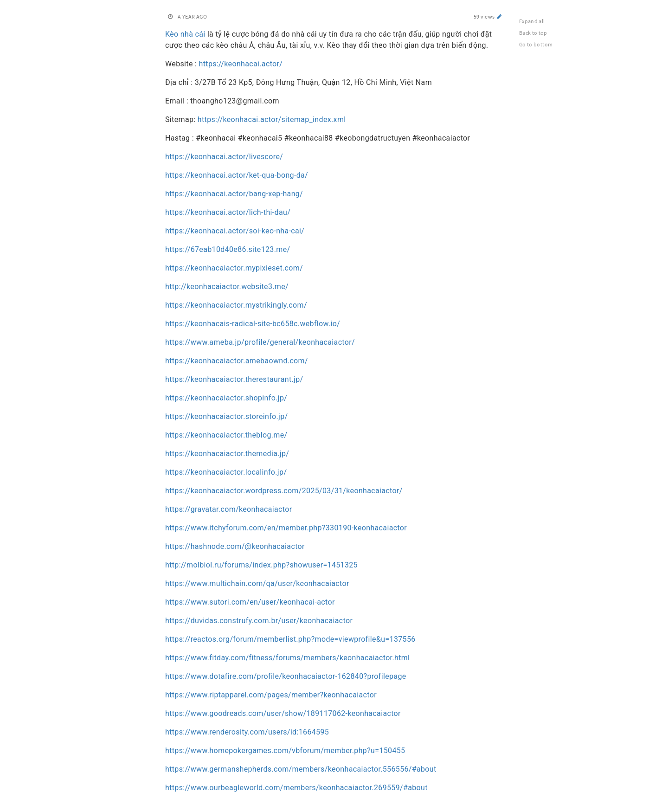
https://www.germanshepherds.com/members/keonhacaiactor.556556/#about (301, 769)
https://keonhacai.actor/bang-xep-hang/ (234, 194)
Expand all (532, 21)
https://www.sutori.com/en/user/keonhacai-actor (250, 602)
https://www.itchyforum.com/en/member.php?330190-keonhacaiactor (286, 528)
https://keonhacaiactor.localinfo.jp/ (226, 472)
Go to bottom (536, 44)
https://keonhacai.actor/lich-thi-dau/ (228, 212)
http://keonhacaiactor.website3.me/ (227, 287)
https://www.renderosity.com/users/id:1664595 (247, 732)
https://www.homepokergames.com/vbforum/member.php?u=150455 (285, 751)
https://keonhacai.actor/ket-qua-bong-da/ (237, 175)
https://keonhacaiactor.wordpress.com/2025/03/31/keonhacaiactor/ (284, 491)
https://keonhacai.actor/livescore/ (224, 157)
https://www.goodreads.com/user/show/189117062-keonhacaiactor (283, 713)
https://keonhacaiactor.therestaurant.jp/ (234, 379)
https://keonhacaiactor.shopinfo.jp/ (226, 398)
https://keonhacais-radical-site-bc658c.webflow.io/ (253, 324)
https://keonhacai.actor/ (240, 64)
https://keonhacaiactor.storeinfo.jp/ (227, 416)
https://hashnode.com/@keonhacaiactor (235, 546)
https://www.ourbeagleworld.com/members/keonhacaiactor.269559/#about (296, 788)
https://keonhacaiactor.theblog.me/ (226, 435)
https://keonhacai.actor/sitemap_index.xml (271, 119)
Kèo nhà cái (185, 34)
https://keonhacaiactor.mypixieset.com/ (234, 268)
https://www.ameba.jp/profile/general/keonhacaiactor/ (260, 342)
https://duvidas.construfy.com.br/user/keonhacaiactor (259, 621)
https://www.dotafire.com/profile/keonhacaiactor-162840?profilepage (286, 676)
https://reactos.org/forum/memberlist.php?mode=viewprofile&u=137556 (290, 639)
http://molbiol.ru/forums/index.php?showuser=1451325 (261, 565)
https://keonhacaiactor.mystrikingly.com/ (236, 305)
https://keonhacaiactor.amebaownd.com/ (237, 361)
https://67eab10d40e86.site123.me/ (228, 249)
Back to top (533, 33)
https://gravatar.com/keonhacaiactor (228, 509)
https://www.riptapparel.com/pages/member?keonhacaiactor (271, 695)
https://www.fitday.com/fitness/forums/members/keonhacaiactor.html (287, 658)
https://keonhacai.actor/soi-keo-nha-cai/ (235, 231)
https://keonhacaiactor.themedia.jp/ (227, 454)
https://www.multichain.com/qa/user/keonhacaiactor (257, 583)
